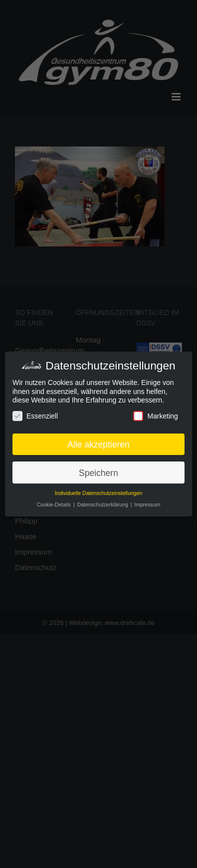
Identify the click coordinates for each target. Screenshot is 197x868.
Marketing (155, 416)
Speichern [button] (98, 472)
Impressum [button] (147, 504)
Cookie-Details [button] (55, 504)
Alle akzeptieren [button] (98, 444)
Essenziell (35, 416)
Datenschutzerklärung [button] (103, 504)
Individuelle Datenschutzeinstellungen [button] (99, 493)
